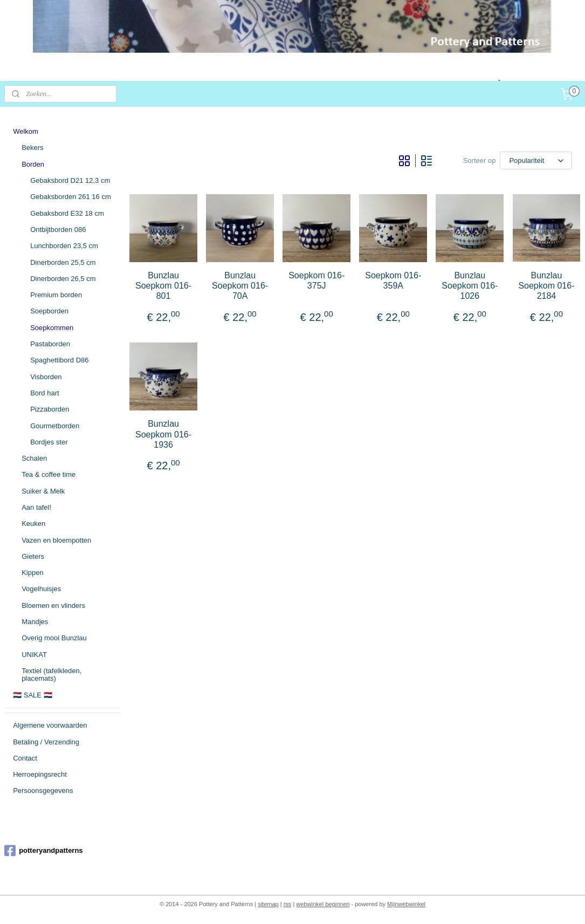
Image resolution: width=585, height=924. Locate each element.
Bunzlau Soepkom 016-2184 (547, 286)
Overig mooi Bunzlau (54, 638)
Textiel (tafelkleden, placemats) (51, 675)
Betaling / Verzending (46, 742)
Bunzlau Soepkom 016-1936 (163, 434)
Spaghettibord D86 (59, 360)
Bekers (32, 148)
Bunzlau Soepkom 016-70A (240, 286)
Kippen (32, 573)
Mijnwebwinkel (406, 904)
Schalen (34, 458)
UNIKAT (34, 655)
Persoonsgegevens (43, 790)
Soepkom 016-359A (394, 280)
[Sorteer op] (536, 160)
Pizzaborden (50, 409)
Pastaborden (50, 344)
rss (288, 904)
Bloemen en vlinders (53, 605)
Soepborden (49, 311)
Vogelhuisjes (41, 589)
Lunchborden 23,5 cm (64, 246)
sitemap (268, 904)
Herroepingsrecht (40, 774)
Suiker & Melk (43, 491)
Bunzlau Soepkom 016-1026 (470, 286)
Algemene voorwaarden (50, 725)
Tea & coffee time (49, 474)
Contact (25, 758)
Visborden (46, 377)
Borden (33, 164)
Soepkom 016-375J (317, 280)
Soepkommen (52, 328)
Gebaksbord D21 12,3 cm (70, 180)
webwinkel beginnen (323, 904)
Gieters (33, 556)
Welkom (26, 131)
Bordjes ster (49, 442)
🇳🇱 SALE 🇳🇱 (32, 695)
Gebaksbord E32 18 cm (67, 213)
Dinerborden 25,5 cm (63, 262)
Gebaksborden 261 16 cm (71, 197)
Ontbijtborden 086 (58, 230)
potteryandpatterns (43, 851)
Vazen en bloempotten (56, 540)
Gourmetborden (55, 426)
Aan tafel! (36, 507)
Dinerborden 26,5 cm (63, 279)
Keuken (33, 523)
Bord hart (44, 393)
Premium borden (56, 295)
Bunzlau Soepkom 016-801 (163, 286)
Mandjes (35, 622)
